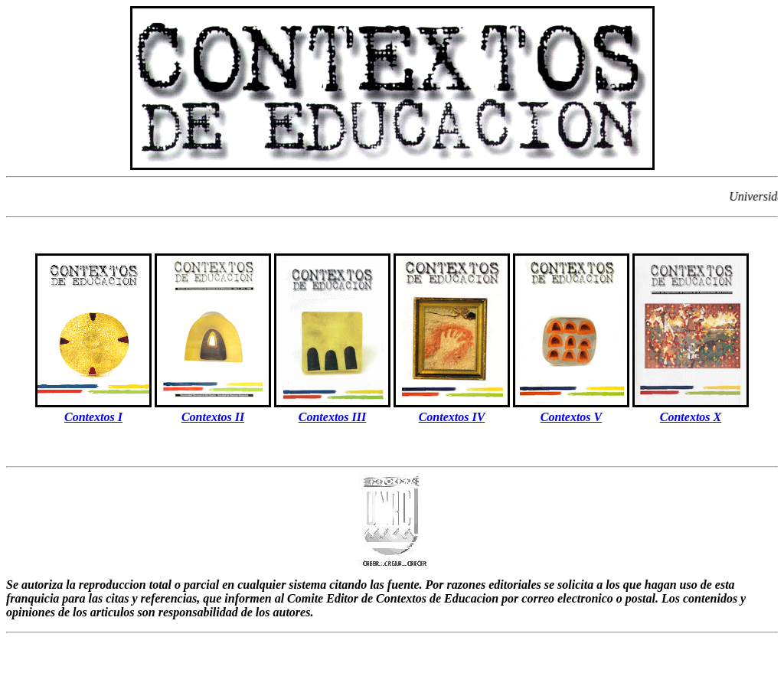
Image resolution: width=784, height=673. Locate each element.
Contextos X (691, 417)
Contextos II (213, 417)
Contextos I (93, 417)
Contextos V (571, 417)
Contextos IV (452, 417)
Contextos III (332, 417)
